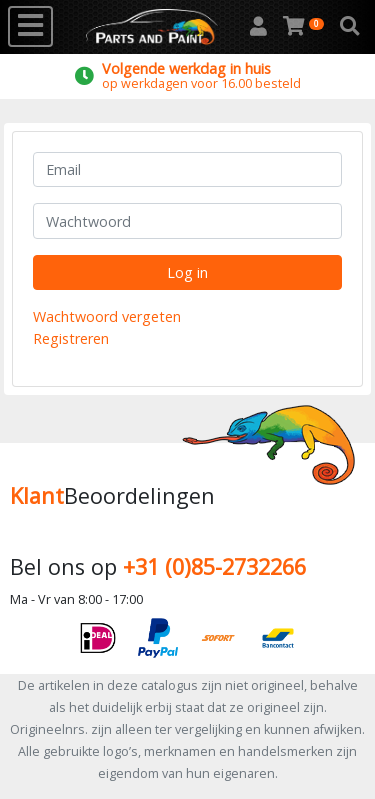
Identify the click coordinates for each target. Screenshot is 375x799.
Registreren (71, 338)
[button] (349, 27)
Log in (187, 272)
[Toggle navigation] (30, 26)
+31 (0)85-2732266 (214, 566)
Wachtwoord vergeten (107, 316)
